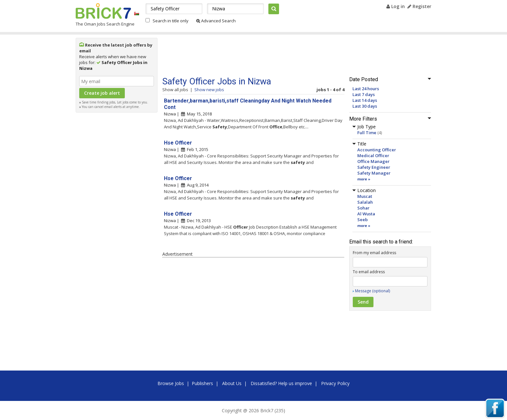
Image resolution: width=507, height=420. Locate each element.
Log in (396, 6)
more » (364, 179)
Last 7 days (364, 94)
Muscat (365, 196)
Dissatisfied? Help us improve (281, 383)
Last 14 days (365, 100)
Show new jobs (209, 90)
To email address (369, 272)
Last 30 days (365, 106)
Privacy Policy (335, 383)
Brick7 (103, 11)
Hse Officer (178, 143)
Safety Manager (374, 173)
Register (419, 6)
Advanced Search (216, 21)
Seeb (362, 220)
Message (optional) (372, 291)
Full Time (367, 133)
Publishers (202, 383)
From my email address (374, 253)
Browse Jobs (171, 383)
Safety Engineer (374, 167)
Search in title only (171, 21)
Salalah (365, 202)
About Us (232, 383)
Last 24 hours (366, 89)
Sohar (363, 208)
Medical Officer (373, 156)
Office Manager (373, 161)
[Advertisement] (117, 213)
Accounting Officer (377, 150)
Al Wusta (366, 214)
